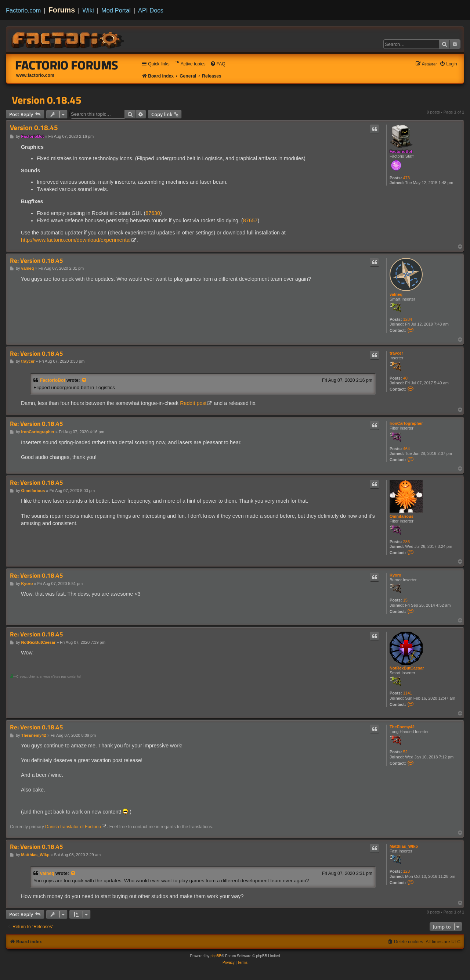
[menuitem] (190, 64)
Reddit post (193, 403)
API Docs (151, 10)
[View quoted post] (84, 380)
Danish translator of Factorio (73, 827)
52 (405, 752)
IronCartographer (406, 423)
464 (406, 449)
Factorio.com (23, 10)
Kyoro (395, 575)
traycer (396, 353)
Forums (62, 10)
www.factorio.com (35, 75)
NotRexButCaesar (407, 668)
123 (406, 871)
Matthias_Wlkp (404, 846)
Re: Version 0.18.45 (37, 261)
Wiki (88, 10)
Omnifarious (402, 516)
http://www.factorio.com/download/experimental (76, 240)
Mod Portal (116, 10)
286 (406, 542)
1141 (408, 693)
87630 (153, 213)
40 (405, 378)
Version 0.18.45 (47, 100)
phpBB (216, 956)
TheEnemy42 (402, 727)
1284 (408, 319)
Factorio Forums (67, 65)
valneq (396, 294)
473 (406, 178)
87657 (250, 220)
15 (405, 600)
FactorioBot (401, 151)
